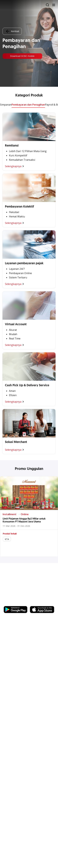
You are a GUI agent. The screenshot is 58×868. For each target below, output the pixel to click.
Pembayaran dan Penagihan (28, 105)
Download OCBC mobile (22, 56)
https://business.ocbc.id (18, 603)
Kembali (12, 31)
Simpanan (6, 105)
